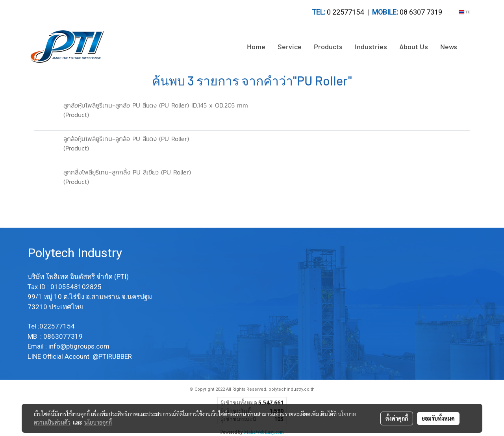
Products (328, 46)
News (449, 46)
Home (256, 46)
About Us (414, 46)
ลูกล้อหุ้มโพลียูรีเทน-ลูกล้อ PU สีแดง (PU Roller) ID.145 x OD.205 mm (156, 105)
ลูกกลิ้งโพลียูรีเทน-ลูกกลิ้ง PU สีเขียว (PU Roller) (127, 172)
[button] (470, 47)
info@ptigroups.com (80, 346)
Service (290, 46)
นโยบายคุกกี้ (98, 422)
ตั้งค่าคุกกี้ (397, 418)
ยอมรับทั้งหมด (438, 418)
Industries (371, 46)
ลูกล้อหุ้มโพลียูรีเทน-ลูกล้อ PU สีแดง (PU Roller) (126, 139)
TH (465, 12)
